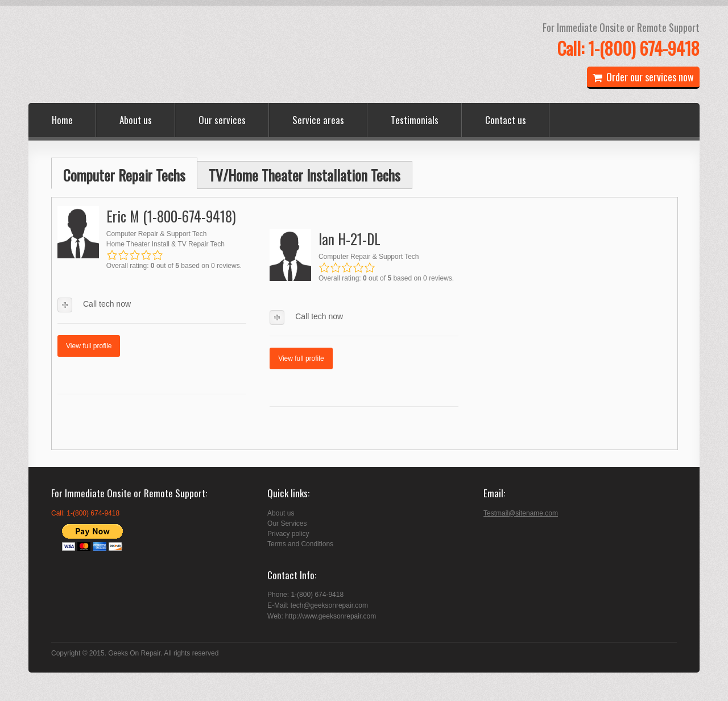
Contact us (506, 120)
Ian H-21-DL (349, 239)
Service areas (318, 120)
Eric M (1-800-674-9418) (171, 216)
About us (136, 120)
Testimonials (415, 120)
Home (62, 120)
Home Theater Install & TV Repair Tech (166, 244)
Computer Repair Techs (124, 175)
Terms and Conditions (300, 544)
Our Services (287, 523)
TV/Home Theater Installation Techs (305, 175)
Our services (222, 120)
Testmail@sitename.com (521, 513)
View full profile (89, 346)
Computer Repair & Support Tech (157, 234)
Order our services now (643, 77)
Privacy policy (288, 534)
